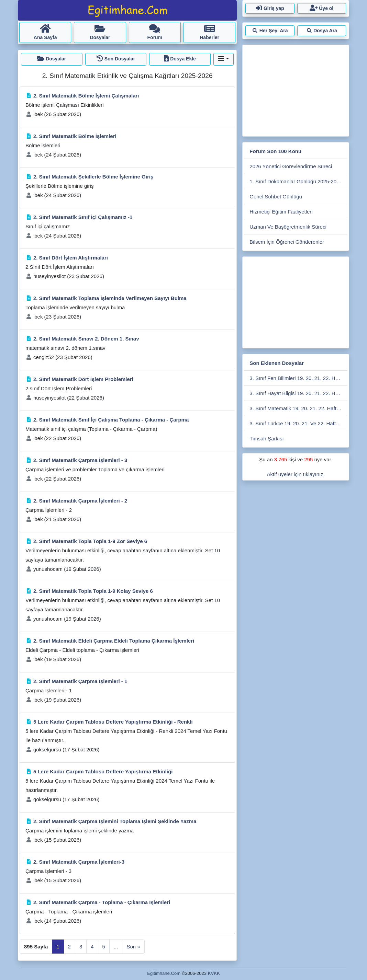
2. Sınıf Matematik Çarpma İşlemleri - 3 (80, 460)
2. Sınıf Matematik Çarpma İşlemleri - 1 (80, 681)
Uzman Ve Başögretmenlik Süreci (288, 227)
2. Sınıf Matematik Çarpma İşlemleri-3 (79, 862)
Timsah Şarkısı (266, 439)
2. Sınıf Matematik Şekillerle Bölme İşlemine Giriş (93, 177)
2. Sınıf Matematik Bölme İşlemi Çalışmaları (86, 96)
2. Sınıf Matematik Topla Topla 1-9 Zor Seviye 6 (90, 541)
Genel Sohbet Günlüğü (276, 197)
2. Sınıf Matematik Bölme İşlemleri (75, 136)
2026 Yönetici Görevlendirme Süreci (291, 166)
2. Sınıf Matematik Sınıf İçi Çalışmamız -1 (83, 217)
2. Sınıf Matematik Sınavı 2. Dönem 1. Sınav (86, 339)
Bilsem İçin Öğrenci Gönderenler (287, 242)
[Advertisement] (296, 89)
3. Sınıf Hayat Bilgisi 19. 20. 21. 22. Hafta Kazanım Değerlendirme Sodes (298, 393)
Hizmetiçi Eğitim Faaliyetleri (281, 212)
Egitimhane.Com (164, 973)
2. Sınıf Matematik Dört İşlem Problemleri (83, 379)
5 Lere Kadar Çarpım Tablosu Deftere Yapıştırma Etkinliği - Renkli (113, 722)
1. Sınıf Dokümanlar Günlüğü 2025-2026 (296, 181)
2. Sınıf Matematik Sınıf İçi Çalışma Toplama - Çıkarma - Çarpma (111, 420)
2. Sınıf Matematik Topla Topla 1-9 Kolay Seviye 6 (93, 591)
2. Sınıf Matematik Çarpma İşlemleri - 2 (80, 501)
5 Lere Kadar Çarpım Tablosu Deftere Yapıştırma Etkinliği (103, 771)
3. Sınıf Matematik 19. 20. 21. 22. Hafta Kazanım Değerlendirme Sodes (298, 408)
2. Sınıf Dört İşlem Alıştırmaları (71, 258)
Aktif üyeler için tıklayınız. (296, 474)
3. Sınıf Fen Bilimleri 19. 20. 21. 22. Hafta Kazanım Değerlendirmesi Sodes (298, 378)
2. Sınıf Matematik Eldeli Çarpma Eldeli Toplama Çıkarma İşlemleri (114, 641)
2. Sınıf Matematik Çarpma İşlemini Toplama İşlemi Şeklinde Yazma (115, 821)
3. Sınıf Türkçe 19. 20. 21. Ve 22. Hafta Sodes (298, 423)
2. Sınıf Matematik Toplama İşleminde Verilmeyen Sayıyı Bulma (110, 298)
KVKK (214, 973)
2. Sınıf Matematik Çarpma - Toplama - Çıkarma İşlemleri (102, 902)
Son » (133, 947)
